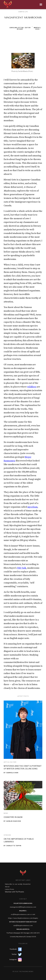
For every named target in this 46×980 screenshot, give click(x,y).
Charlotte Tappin (14, 846)
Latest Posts (9, 889)
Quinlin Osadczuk (14, 821)
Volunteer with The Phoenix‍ (14, 892)
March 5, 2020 (37, 28)
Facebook (13, 949)
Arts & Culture (10, 762)
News (6, 813)
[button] (28, 5)
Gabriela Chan (12, 773)
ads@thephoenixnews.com (23, 926)
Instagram (13, 959)
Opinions (7, 835)
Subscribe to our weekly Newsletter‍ (18, 884)
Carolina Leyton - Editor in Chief (20, 28)
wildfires (32, 387)
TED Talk (22, 568)
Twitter (14, 954)
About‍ (7, 887)
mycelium (33, 507)
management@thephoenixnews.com (23, 907)
